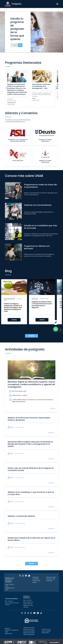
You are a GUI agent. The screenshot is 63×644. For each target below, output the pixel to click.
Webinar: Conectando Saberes (21, 516)
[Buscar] (16, 45)
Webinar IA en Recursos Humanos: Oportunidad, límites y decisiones (29, 419)
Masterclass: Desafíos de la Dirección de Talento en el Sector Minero (31, 539)
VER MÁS (14, 320)
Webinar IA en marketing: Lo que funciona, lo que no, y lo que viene (31, 493)
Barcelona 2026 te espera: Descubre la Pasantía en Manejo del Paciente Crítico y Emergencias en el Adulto (30, 444)
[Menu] (57, 4)
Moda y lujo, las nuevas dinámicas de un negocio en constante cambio (31, 469)
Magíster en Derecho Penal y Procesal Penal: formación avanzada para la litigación (42, 305)
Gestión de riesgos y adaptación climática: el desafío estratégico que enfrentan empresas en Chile (13, 308)
